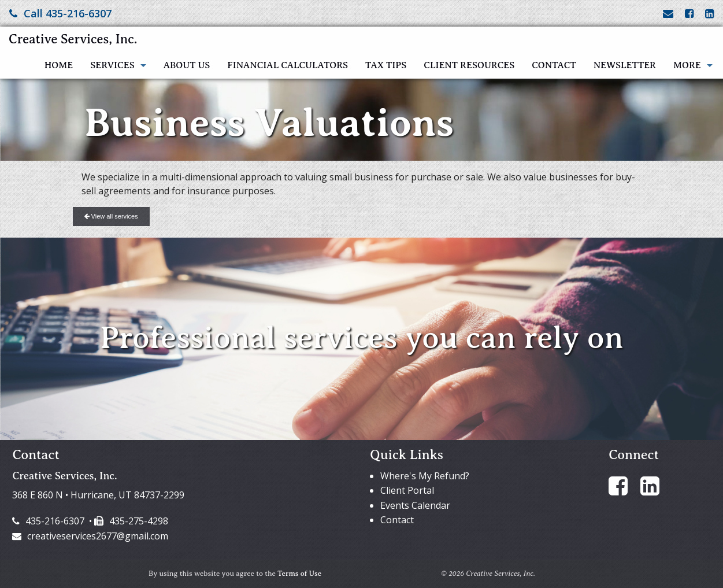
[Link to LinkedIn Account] (709, 13)
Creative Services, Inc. (73, 39)
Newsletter (625, 65)
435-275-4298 (131, 521)
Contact (554, 65)
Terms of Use (299, 574)
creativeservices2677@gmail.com (90, 536)
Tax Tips (386, 65)
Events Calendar (415, 505)
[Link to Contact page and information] (668, 13)
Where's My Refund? (425, 476)
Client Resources (469, 65)
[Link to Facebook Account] (689, 13)
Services (112, 65)
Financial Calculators (288, 65)
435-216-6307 (48, 521)
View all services (111, 216)
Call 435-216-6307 (60, 13)
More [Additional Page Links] (687, 65)
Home (59, 65)
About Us (187, 65)
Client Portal (407, 490)
